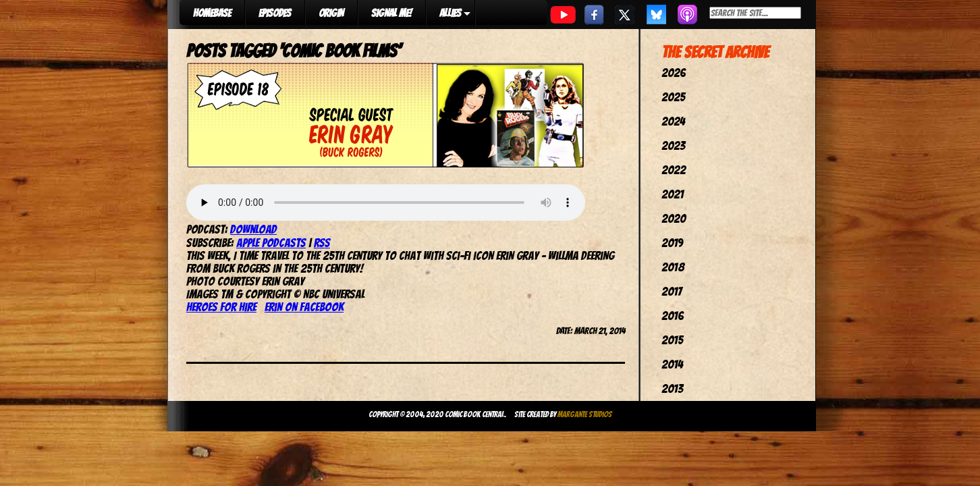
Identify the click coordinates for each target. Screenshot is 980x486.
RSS (322, 243)
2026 (674, 73)
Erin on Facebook (304, 307)
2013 (672, 388)
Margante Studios (585, 414)
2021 (673, 194)
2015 (672, 340)
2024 (673, 121)
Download (253, 229)
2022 (674, 170)
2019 (672, 243)
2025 (673, 97)
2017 (672, 291)
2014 (672, 364)
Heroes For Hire (221, 307)
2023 (673, 145)
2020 (674, 218)
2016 (673, 316)
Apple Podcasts (271, 243)
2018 (673, 267)
